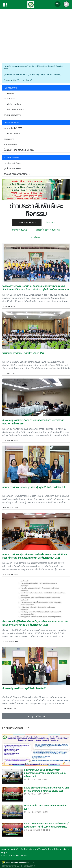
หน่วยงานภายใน (11, 88)
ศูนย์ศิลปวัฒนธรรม (12, 168)
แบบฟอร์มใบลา (10, 144)
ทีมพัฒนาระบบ (29, 866)
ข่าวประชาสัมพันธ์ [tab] (20, 230)
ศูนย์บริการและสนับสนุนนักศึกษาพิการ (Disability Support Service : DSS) (34, 68)
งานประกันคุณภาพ (12, 134)
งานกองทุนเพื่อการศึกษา (15, 109)
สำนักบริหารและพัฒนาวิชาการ (17, 174)
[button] (7, 190)
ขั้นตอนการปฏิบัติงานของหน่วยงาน (19, 150)
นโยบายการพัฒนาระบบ (10, 866)
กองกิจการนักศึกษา (12, 163)
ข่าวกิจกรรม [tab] (51, 222)
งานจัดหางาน (10, 99)
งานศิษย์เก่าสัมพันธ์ (12, 104)
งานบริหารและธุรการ (13, 115)
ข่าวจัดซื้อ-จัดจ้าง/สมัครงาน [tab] (48, 230)
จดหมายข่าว (9, 139)
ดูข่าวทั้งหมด (36, 716)
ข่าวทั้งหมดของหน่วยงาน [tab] (27, 222)
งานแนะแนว (9, 93)
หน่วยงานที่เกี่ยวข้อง (13, 158)
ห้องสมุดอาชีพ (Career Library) (18, 80)
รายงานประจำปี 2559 (13, 128)
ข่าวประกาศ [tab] (36, 237)
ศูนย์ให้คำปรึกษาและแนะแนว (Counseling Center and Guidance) (32, 75)
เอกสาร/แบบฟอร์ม (12, 123)
